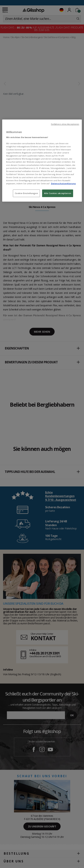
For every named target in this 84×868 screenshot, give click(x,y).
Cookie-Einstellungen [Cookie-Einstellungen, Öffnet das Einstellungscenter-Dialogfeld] (26, 193)
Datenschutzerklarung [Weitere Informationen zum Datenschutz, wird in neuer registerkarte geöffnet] (63, 183)
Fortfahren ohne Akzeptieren (65, 124)
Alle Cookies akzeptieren (58, 193)
